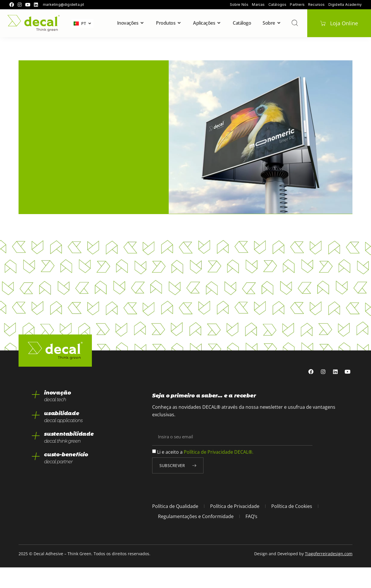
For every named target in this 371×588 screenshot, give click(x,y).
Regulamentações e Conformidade (196, 537)
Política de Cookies (292, 527)
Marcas (258, 5)
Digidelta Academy (345, 5)
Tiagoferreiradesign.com (329, 574)
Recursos (317, 5)
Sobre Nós (239, 5)
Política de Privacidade (235, 527)
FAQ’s (251, 537)
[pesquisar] (294, 23)
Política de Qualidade (175, 527)
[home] (34, 23)
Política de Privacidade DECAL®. (219, 472)
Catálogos (278, 5)
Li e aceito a (205, 472)
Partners (297, 5)
